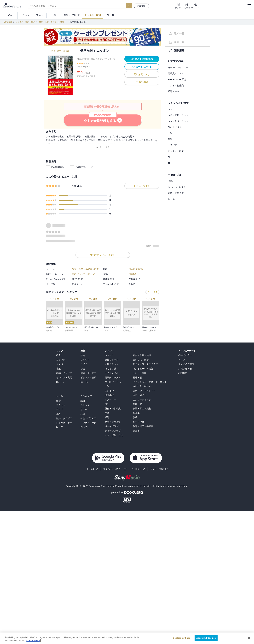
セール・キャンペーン (179, 67)
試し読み (142, 82)
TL (169, 163)
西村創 (87, 331)
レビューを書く (84, 67)
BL (169, 157)
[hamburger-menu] (249, 6)
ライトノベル (175, 127)
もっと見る (103, 147)
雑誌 (170, 139)
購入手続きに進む (142, 59)
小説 (170, 133)
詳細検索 (141, 6)
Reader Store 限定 (177, 79)
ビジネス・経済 (176, 151)
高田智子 (69, 331)
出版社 (171, 181)
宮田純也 (127, 331)
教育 (62, 22)
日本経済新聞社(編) (85, 59)
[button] (159, 469)
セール (171, 199)
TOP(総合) (7, 22)
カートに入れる (142, 67)
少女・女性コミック (178, 121)
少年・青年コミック (178, 115)
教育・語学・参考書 (48, 22)
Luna (106, 331)
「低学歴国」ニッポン (85, 167)
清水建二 (50, 331)
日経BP (132, 274)
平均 (73, 186)
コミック (172, 109)
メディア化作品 (176, 85)
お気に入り (142, 74)
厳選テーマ (173, 91)
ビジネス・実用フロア (25, 22)
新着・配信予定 (176, 193)
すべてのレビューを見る (103, 255)
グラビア (172, 145)
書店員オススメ (176, 73)
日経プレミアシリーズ (105, 59)
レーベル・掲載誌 (177, 187)
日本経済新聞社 (58, 167)
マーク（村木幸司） (151, 331)
